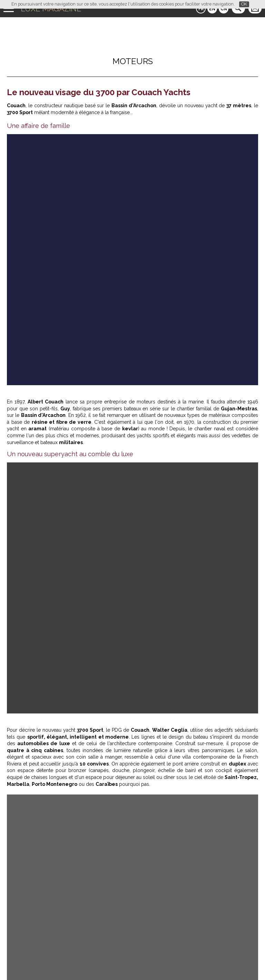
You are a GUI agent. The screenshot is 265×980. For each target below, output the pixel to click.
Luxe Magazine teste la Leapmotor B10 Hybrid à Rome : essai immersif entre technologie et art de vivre (70, 524)
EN (212, 9)
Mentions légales (180, 962)
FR (201, 9)
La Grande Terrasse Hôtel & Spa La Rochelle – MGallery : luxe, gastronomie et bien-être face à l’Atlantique (68, 612)
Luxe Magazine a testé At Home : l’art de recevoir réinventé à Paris (96, 817)
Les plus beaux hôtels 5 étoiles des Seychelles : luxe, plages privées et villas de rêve (119, 822)
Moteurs (133, 61)
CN (224, 9)
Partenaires (80, 962)
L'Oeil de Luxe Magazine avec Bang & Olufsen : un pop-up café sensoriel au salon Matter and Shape (194, 612)
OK (244, 4)
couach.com (35, 385)
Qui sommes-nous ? (116, 962)
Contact (150, 962)
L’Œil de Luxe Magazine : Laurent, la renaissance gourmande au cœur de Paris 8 (113, 828)
